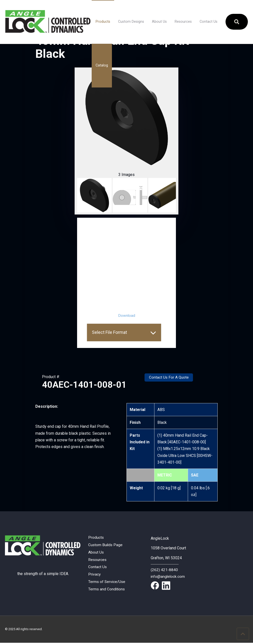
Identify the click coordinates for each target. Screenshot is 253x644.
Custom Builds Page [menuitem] (106, 545)
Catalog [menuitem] (102, 65)
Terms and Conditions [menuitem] (107, 590)
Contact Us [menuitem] (209, 22)
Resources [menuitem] (183, 22)
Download (126, 315)
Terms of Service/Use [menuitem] (107, 583)
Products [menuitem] (103, 22)
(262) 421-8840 (164, 569)
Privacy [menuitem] (95, 575)
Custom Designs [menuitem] (131, 22)
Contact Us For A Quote (169, 377)
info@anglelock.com (168, 576)
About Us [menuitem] (159, 22)
